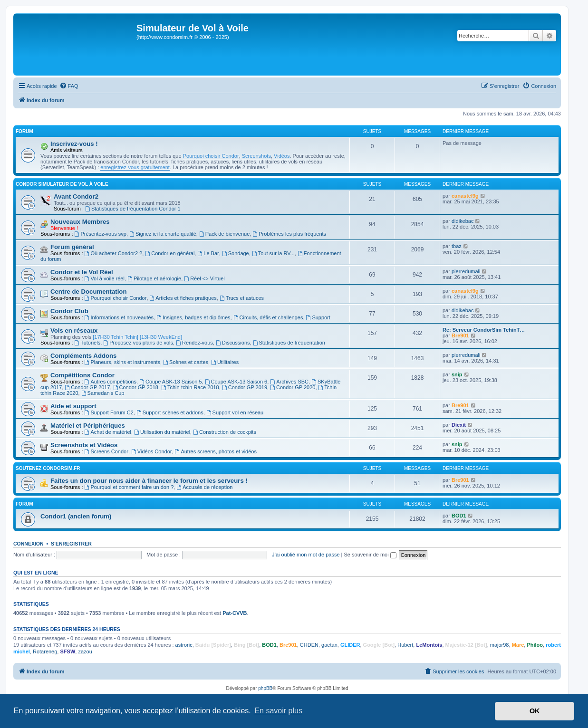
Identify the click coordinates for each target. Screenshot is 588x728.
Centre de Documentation (88, 292)
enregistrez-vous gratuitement (135, 167)
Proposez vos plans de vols (138, 343)
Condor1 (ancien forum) (76, 516)
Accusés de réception (204, 487)
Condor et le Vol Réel (82, 272)
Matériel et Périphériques (88, 426)
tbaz (457, 246)
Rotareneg (45, 651)
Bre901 (460, 335)
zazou (85, 651)
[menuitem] (69, 86)
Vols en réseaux (74, 330)
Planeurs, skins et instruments (123, 362)
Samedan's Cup (103, 393)
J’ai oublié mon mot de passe (306, 555)
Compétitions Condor (82, 375)
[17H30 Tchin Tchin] (116, 337)
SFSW (67, 651)
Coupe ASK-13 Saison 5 (170, 382)
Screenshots (256, 156)
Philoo (535, 645)
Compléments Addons (83, 356)
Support (318, 317)
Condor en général (170, 253)
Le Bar (208, 253)
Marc (518, 645)
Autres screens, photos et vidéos (216, 451)
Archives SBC (289, 382)
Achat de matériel (108, 432)
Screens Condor (106, 451)
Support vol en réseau (235, 412)
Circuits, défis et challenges (268, 317)
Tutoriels (88, 343)
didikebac (463, 221)
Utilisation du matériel (162, 432)
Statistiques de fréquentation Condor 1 (133, 209)
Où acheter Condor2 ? (114, 253)
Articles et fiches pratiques (183, 298)
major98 (500, 645)
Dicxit (459, 425)
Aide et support (73, 406)
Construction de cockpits (225, 432)
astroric (184, 645)
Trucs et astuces (242, 298)
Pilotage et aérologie (154, 278)
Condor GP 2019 (245, 387)
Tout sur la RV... (273, 253)
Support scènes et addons (170, 412)
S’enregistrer (71, 544)
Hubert (405, 645)
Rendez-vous (194, 343)
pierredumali (466, 271)
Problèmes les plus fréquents (289, 234)
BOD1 (459, 516)
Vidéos (282, 156)
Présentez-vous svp (101, 234)
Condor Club (69, 311)
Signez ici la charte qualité (163, 234)
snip (457, 374)
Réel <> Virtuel (204, 278)
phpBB (265, 688)
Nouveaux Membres (80, 222)
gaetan (329, 645)
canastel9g (465, 196)
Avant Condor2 (76, 196)
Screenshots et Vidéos (84, 445)
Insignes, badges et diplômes (193, 317)
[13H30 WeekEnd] (160, 337)
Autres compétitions (111, 382)
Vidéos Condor (151, 451)
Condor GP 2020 (293, 387)
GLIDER (350, 645)
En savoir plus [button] (278, 711)
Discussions (233, 343)
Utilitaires (225, 362)
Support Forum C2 (109, 412)
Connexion (29, 544)
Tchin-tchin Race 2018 (190, 387)
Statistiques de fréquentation (289, 343)
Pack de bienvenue (224, 234)
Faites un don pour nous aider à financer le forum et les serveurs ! (149, 481)
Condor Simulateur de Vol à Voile (62, 184)
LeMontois (429, 645)
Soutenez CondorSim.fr (48, 468)
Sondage (236, 253)
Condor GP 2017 (87, 387)
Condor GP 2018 (136, 387)
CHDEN (309, 645)
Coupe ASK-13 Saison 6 (236, 382)
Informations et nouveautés (119, 317)
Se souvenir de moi (370, 555)
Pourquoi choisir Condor (211, 156)
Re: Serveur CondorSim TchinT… (484, 330)
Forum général (72, 247)
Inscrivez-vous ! (74, 144)
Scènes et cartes (186, 362)
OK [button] (535, 711)
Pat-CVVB (235, 613)
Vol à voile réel (105, 278)
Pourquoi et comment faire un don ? (129, 487)
